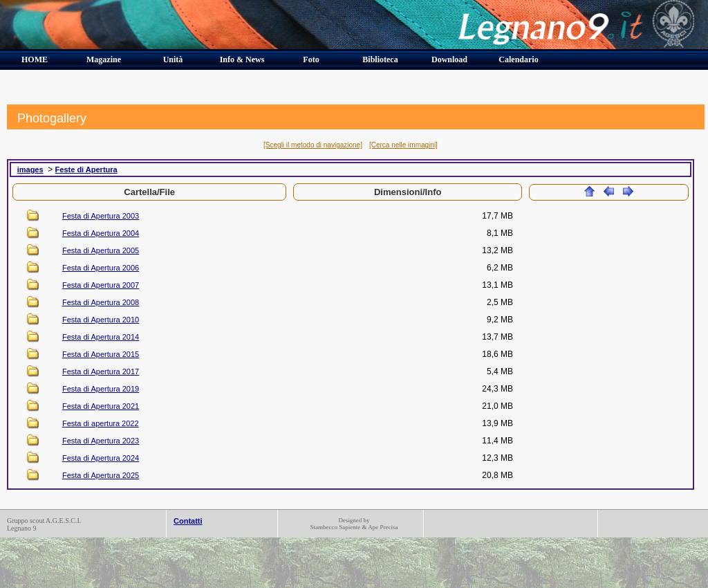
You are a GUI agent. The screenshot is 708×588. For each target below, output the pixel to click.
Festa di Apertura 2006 (101, 268)
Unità (173, 59)
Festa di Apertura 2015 (101, 354)
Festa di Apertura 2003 (101, 216)
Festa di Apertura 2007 (101, 285)
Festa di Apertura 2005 (101, 250)
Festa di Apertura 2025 (101, 475)
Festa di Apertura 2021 (101, 406)
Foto (311, 59)
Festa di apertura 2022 (101, 423)
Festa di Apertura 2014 (101, 337)
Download (449, 59)
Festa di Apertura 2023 (101, 441)
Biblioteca (380, 59)
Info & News (242, 59)
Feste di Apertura (86, 169)
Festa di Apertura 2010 (101, 320)
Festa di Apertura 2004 (101, 233)
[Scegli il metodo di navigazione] (313, 145)
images (30, 169)
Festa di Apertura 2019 (101, 389)
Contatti (188, 521)
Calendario (518, 59)
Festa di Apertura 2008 (101, 302)
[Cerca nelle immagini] (403, 145)
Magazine (104, 59)
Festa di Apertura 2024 (101, 458)
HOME (35, 59)
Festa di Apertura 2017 (101, 371)
